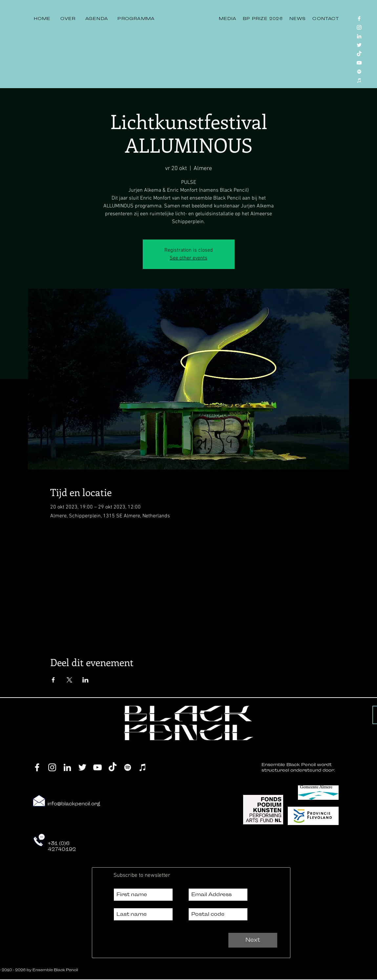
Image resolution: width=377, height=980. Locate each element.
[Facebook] (359, 19)
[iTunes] (359, 80)
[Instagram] (359, 27)
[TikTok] (359, 54)
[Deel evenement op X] (69, 680)
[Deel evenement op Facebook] (53, 680)
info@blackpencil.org (74, 804)
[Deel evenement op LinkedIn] (85, 680)
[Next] (253, 940)
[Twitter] (359, 45)
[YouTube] (359, 63)
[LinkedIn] (359, 36)
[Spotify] (359, 72)
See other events (188, 258)
